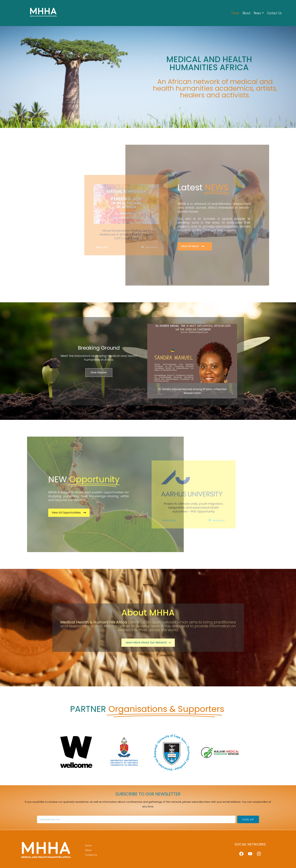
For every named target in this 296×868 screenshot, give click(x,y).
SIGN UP (248, 819)
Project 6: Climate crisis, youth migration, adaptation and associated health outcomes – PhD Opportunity (194, 508)
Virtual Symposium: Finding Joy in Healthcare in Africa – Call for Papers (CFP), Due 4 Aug (126, 234)
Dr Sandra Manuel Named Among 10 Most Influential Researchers (192, 391)
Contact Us (91, 855)
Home (88, 845)
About (88, 850)
